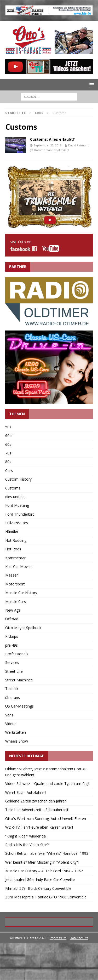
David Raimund (79, 145)
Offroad (12, 619)
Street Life (14, 671)
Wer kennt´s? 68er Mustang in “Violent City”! (42, 862)
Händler (12, 531)
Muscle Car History (21, 593)
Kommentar (15, 558)
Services (12, 662)
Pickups (12, 636)
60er (9, 435)
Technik (12, 689)
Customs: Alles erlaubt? (52, 139)
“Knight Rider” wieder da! (26, 836)
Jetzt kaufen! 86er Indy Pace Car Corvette (40, 879)
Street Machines (19, 680)
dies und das (16, 497)
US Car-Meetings (19, 706)
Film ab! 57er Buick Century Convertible (38, 888)
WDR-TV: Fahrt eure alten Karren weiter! (39, 827)
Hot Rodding (16, 540)
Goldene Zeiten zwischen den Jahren (36, 801)
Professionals (17, 654)
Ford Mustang (17, 505)
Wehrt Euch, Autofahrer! (25, 792)
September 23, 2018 (48, 145)
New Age (13, 610)
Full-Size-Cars (17, 523)
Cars (39, 113)
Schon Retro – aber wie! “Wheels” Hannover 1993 (47, 853)
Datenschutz (79, 975)
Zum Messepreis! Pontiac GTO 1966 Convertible (46, 897)
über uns (13, 697)
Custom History (18, 479)
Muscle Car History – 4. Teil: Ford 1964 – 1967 (44, 871)
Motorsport (15, 584)
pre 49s (11, 645)
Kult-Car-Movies (19, 566)
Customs (13, 488)
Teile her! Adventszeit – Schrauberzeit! (37, 810)
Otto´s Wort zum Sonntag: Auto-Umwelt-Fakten (46, 819)
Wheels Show (17, 741)
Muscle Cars (16, 602)
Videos (11, 724)
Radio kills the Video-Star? (27, 845)
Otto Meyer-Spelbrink (23, 628)
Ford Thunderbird (20, 514)
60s (8, 444)
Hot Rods (13, 549)
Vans (9, 715)
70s (8, 453)
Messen (12, 575)
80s (8, 462)
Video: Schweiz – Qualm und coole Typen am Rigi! (47, 784)
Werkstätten (16, 732)
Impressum (58, 975)
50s (8, 427)
